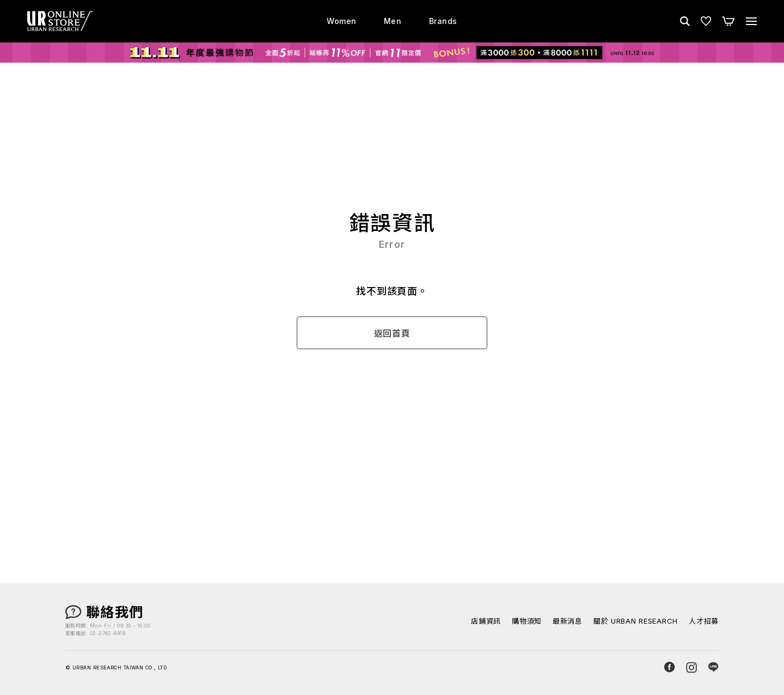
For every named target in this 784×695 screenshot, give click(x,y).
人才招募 (704, 621)
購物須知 (527, 621)
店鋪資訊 (486, 621)
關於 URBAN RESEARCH (636, 621)
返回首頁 (392, 333)
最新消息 (568, 621)
